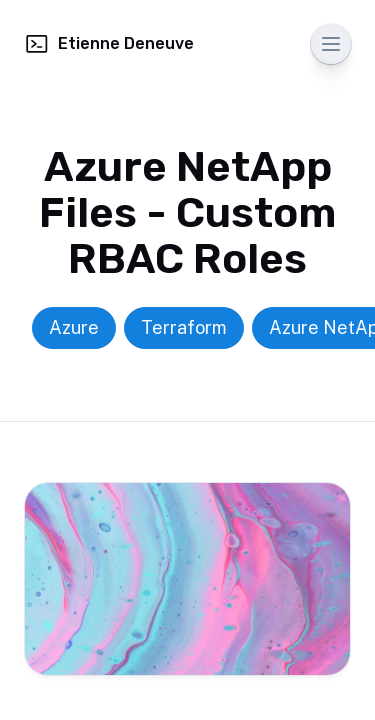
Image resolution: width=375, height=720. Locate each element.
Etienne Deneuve (109, 44)
